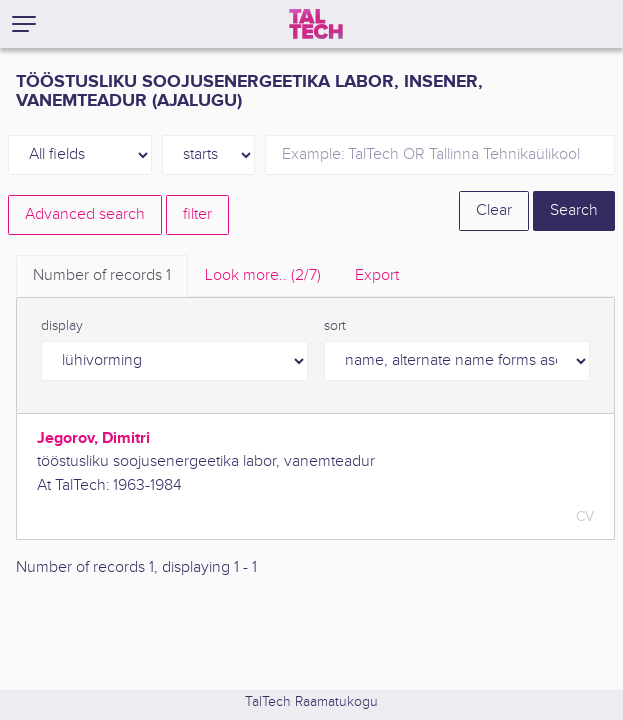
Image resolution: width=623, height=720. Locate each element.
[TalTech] (316, 24)
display (62, 326)
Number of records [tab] (102, 275)
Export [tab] (377, 275)
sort (335, 326)
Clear (494, 210)
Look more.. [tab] (263, 275)
